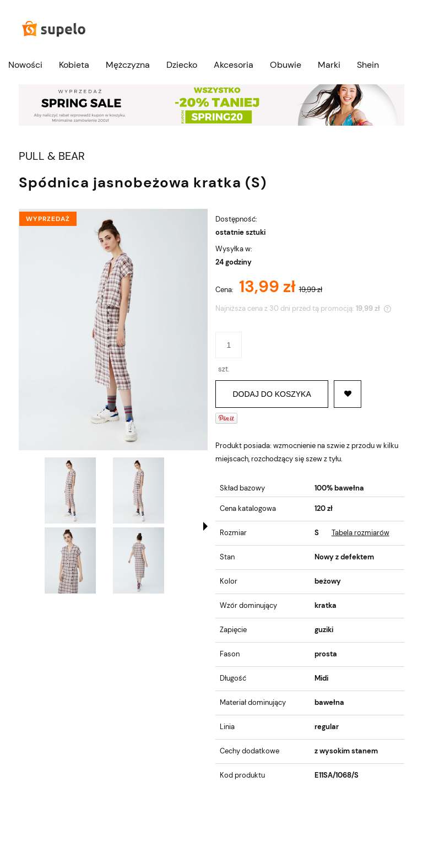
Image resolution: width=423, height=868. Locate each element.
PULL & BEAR (52, 156)
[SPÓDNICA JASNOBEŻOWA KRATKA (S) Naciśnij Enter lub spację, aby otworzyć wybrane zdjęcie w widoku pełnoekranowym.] (113, 330)
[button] (205, 526)
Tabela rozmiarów (360, 533)
